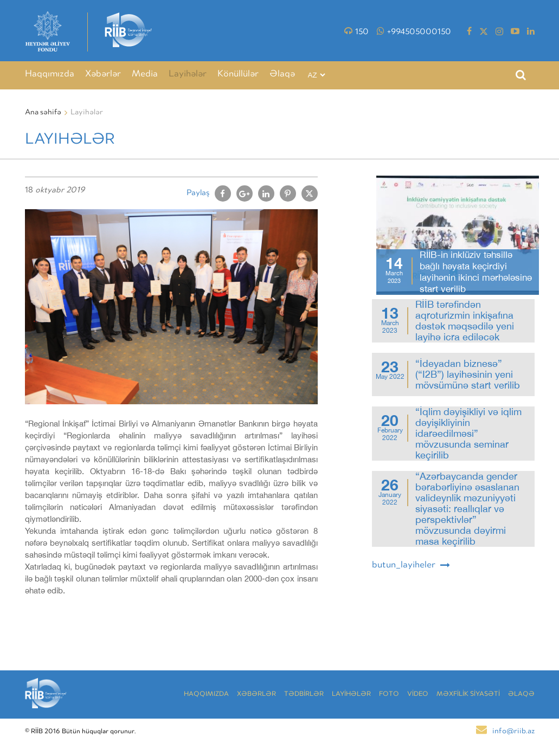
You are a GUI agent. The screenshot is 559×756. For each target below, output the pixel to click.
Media (145, 75)
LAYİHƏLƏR (351, 694)
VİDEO (418, 694)
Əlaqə (282, 75)
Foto (389, 694)
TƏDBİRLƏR (304, 694)
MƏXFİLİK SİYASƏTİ (468, 694)
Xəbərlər (103, 75)
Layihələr (188, 75)
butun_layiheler (411, 565)
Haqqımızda (50, 75)
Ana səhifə (43, 113)
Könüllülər (238, 75)
